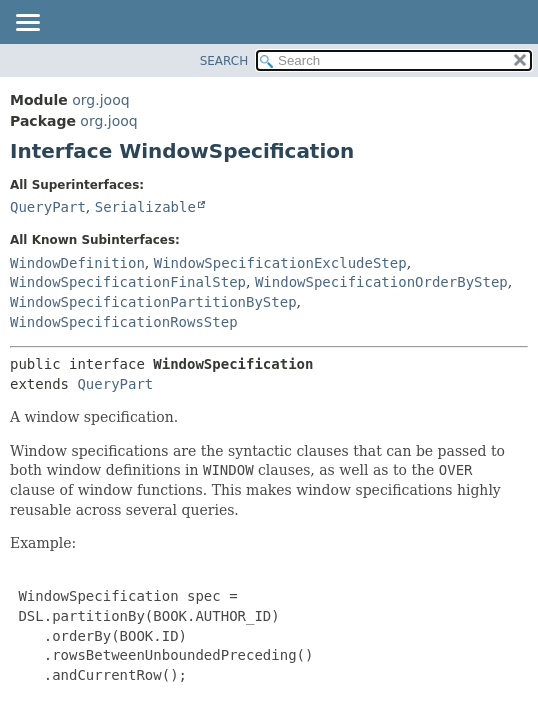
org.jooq (100, 100)
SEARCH (224, 61)
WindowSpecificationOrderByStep (381, 282)
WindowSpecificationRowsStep (124, 322)
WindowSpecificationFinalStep (128, 282)
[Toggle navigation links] (27, 24)
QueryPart (48, 207)
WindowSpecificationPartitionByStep (153, 302)
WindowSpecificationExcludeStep (280, 263)
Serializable (145, 207)
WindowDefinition (77, 263)
